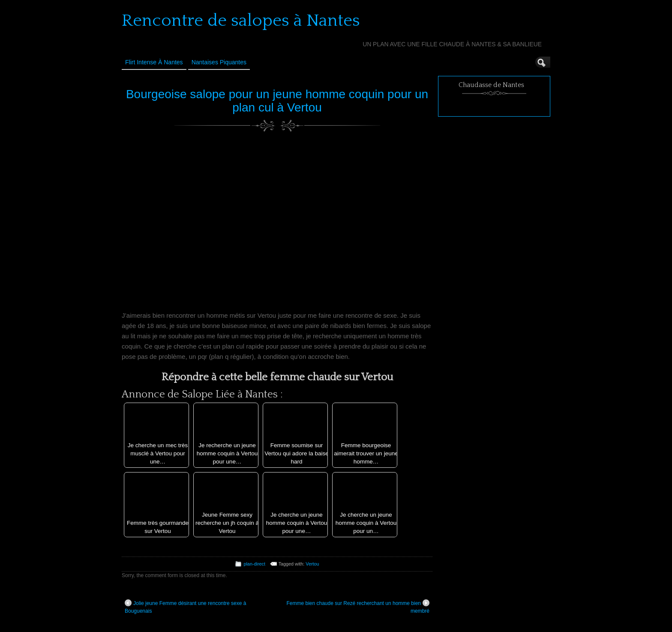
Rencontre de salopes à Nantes (241, 21)
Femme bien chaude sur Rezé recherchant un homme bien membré (358, 607)
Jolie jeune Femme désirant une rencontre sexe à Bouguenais (185, 607)
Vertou (312, 564)
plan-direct (254, 564)
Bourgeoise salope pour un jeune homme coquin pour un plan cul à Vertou (277, 101)
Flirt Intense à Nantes (154, 62)
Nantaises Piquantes (219, 62)
